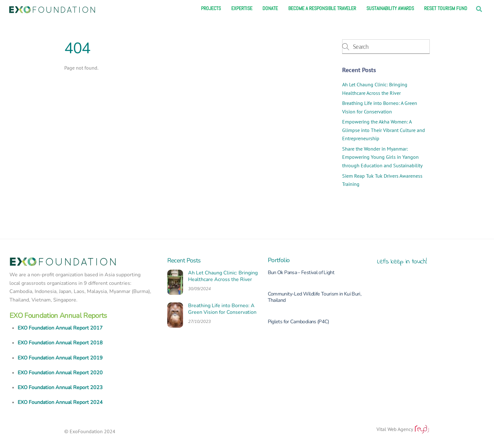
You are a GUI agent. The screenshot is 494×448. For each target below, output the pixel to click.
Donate (270, 9)
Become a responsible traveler (322, 9)
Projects (211, 9)
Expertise (242, 9)
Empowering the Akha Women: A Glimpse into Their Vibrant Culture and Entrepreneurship (384, 130)
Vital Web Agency (403, 429)
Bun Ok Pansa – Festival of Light (301, 273)
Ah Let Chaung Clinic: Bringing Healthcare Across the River (223, 276)
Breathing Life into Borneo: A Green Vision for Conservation (222, 309)
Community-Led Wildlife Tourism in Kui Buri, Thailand (315, 297)
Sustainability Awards (390, 9)
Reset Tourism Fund (446, 9)
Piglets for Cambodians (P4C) (299, 322)
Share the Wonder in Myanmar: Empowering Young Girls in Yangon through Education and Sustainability (382, 157)
